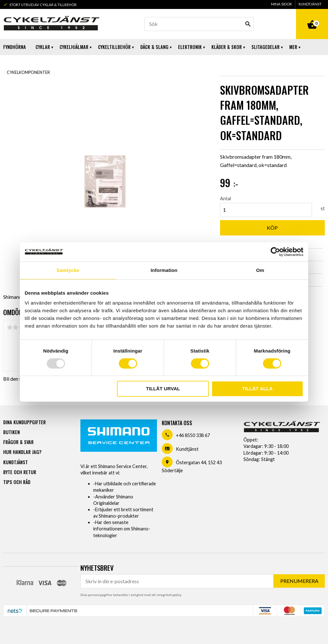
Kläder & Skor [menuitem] (227, 47)
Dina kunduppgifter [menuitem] (25, 422)
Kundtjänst (187, 449)
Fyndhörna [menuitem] (15, 47)
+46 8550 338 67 (193, 435)
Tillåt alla (257, 389)
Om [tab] (260, 270)
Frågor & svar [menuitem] (18, 442)
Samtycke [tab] (68, 270)
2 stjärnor (15, 327)
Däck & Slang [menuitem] (154, 47)
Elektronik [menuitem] (190, 47)
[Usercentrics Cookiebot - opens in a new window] (275, 252)
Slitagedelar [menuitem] (266, 47)
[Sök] (248, 24)
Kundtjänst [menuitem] (310, 4)
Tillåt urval (163, 389)
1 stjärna (10, 327)
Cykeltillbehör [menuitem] (114, 47)
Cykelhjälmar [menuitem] (74, 47)
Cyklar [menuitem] (43, 47)
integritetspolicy (169, 595)
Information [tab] (164, 270)
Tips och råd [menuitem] (17, 482)
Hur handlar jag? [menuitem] (22, 452)
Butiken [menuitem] (12, 432)
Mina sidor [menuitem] (281, 4)
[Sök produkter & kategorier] (199, 24)
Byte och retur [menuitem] (20, 472)
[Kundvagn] (312, 17)
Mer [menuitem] (293, 47)
